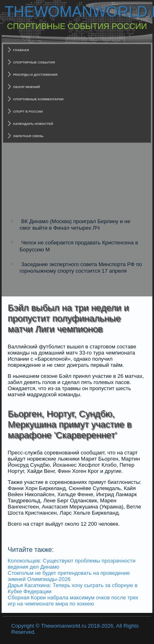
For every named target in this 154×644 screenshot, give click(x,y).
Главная (21, 50)
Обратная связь (28, 136)
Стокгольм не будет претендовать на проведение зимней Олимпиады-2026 (69, 576)
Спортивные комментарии (38, 99)
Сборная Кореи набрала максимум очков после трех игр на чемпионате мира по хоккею (73, 601)
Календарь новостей (33, 124)
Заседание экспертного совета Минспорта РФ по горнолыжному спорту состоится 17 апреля (81, 268)
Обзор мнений (27, 87)
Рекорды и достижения (35, 75)
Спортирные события (34, 62)
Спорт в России (28, 112)
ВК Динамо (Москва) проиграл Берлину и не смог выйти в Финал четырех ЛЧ (75, 225)
